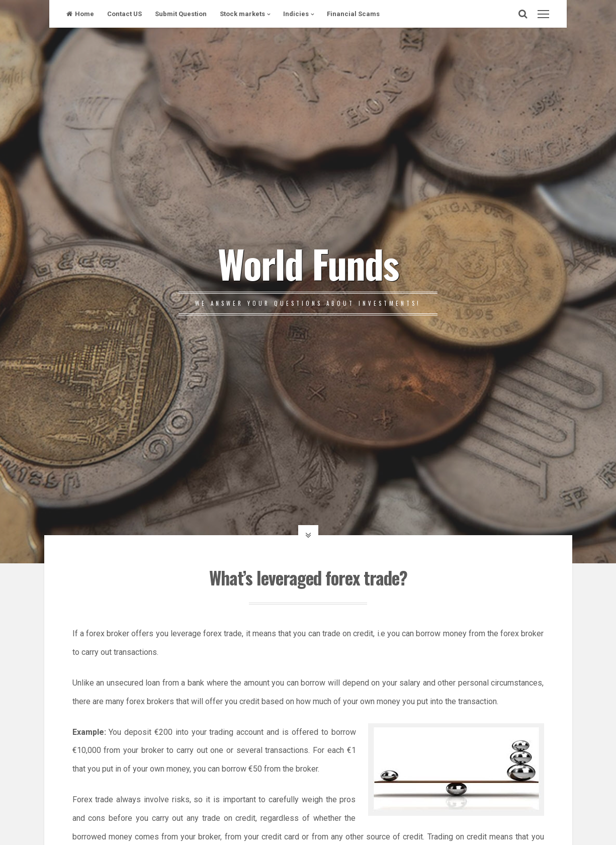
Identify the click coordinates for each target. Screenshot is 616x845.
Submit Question (181, 14)
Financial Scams (353, 14)
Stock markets (242, 14)
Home (80, 14)
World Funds (308, 263)
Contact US (124, 14)
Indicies (296, 14)
